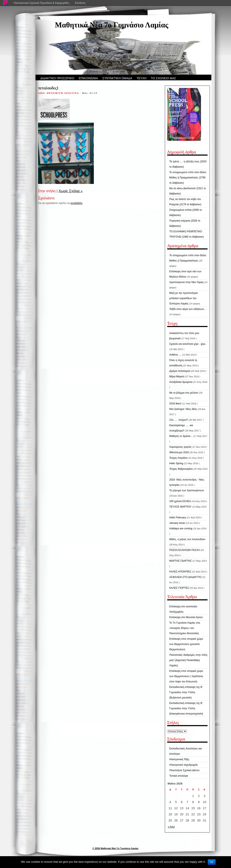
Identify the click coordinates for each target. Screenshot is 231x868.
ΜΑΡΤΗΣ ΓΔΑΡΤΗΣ (180, 561)
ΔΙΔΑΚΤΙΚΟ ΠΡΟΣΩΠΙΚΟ (57, 78)
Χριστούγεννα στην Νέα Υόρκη (186, 282)
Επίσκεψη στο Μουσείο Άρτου (186, 617)
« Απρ (171, 827)
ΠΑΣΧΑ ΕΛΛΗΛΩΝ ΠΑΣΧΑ (185, 550)
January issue (177, 523)
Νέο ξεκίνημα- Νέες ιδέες (183, 409)
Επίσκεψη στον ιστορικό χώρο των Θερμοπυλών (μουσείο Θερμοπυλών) (186, 644)
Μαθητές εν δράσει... (181, 436)
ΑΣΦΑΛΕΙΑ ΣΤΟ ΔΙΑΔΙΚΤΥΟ (185, 577)
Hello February (178, 518)
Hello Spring (176, 463)
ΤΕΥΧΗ (141, 78)
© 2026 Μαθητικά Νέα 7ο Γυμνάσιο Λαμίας (115, 848)
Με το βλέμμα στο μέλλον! (184, 393)
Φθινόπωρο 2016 (179, 452)
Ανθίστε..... (175, 355)
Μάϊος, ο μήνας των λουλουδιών (187, 539)
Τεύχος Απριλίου (178, 458)
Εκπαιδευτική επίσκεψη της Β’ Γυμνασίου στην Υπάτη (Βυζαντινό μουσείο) (186, 692)
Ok (212, 862)
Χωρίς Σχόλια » (71, 191)
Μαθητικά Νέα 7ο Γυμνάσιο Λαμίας (112, 25)
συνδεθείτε (76, 203)
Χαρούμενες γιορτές (180, 447)
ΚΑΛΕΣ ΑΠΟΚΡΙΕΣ (180, 572)
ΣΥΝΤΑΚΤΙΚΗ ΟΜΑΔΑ (117, 78)
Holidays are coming (181, 528)
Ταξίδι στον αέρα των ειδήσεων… (188, 309)
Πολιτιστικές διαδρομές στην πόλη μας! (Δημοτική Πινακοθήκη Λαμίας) (188, 660)
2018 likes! (175, 404)
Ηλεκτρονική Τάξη (179, 759)
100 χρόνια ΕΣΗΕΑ (180, 501)
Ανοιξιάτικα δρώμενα (181, 382)
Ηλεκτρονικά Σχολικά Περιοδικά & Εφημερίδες (42, 3)
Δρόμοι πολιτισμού (180, 371)
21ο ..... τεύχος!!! (179, 420)
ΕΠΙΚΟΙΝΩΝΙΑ (88, 78)
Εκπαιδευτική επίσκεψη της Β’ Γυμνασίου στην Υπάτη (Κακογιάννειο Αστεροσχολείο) (186, 708)
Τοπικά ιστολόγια (179, 776)
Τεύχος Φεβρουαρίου (181, 469)
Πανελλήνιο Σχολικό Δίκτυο (184, 770)
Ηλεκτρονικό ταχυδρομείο (184, 765)
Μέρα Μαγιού (177, 376)
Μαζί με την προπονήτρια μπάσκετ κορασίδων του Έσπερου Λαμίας (184, 298)
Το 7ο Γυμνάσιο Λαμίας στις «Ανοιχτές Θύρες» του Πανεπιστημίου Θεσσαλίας (185, 628)
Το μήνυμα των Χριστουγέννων (187, 490)
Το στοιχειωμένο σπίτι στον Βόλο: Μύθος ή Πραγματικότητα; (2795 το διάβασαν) (188, 178)
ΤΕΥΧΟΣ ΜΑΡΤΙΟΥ (180, 507)
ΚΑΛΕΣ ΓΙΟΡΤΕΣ (179, 588)
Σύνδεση (80, 3)
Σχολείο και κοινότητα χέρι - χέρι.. (188, 344)
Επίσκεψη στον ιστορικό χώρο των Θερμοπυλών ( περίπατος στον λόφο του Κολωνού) (186, 676)
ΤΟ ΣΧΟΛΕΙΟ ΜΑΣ (163, 78)
